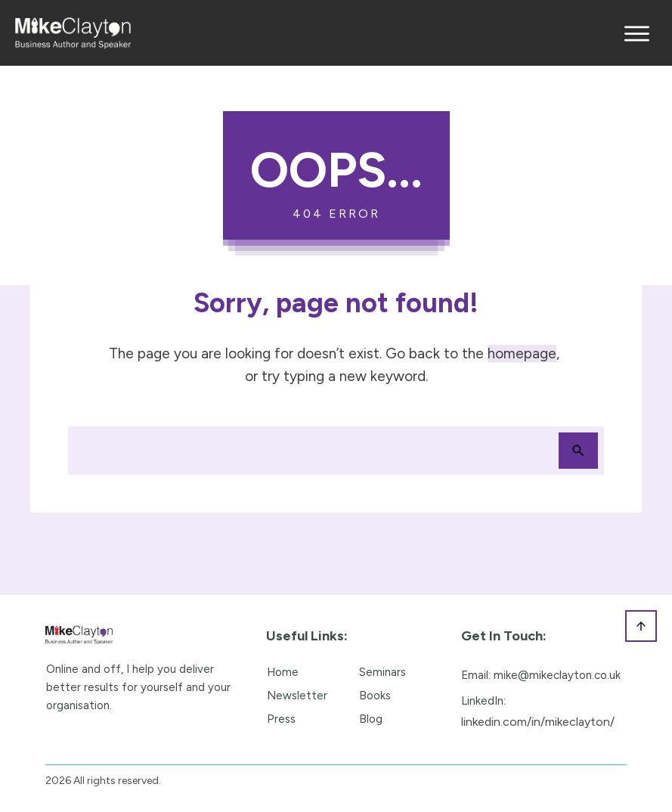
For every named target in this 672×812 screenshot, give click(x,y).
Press (281, 719)
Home (283, 672)
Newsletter (297, 696)
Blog (371, 719)
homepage (522, 353)
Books (375, 696)
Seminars (382, 672)
